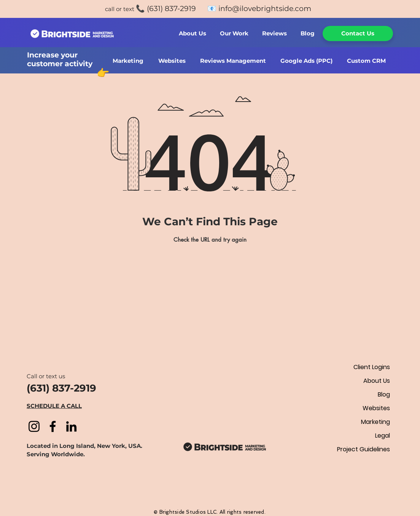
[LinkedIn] (71, 426)
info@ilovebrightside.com (265, 9)
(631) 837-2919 (171, 9)
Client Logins (372, 367)
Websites (376, 408)
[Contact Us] (358, 33)
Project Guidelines (364, 449)
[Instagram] (34, 426)
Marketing (375, 422)
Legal (383, 436)
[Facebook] (53, 426)
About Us (377, 381)
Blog (384, 394)
